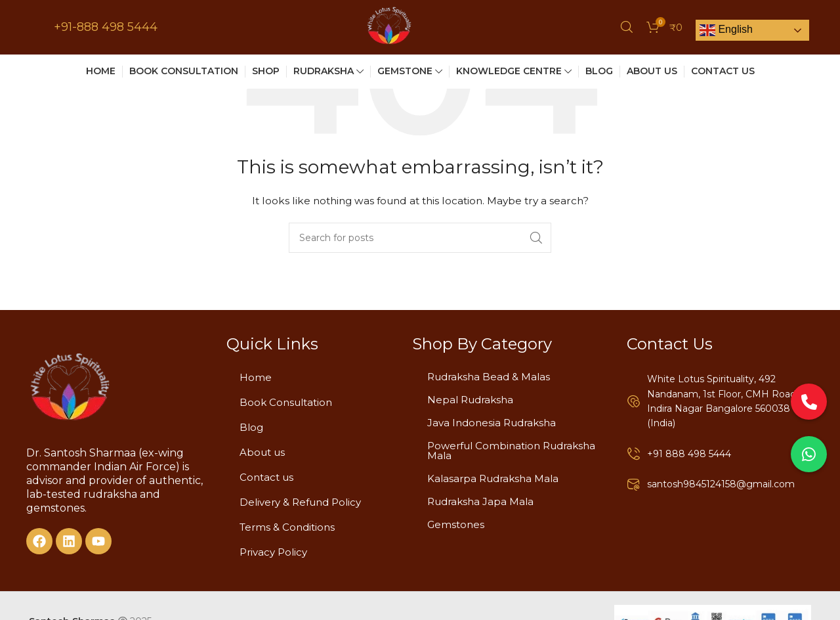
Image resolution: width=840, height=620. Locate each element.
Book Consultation (286, 402)
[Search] (627, 30)
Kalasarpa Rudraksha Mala (493, 478)
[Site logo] (389, 29)
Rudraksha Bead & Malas (489, 377)
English (726, 33)
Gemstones (456, 524)
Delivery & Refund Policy (300, 502)
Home (256, 377)
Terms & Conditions (287, 527)
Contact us (266, 477)
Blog (251, 427)
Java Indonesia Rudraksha (492, 423)
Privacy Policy (273, 552)
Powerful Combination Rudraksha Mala (511, 451)
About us (262, 452)
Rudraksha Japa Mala (480, 501)
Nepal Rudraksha (470, 400)
